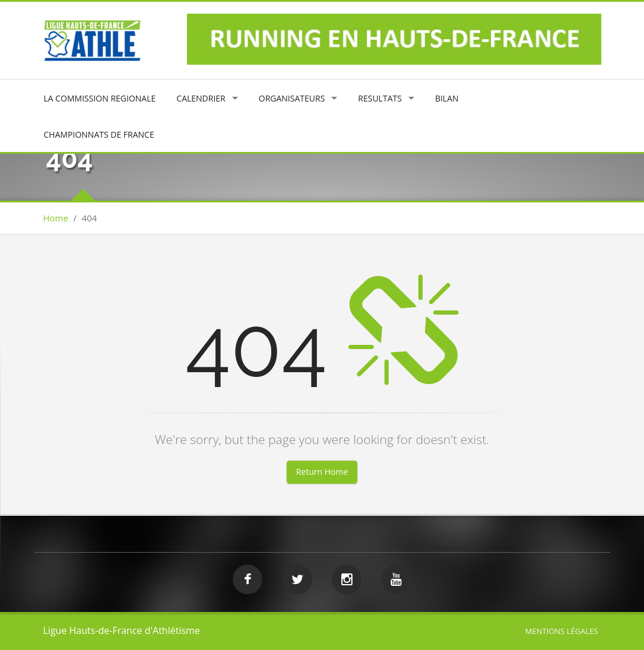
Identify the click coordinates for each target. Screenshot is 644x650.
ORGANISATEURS (292, 98)
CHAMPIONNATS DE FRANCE (99, 134)
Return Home (322, 472)
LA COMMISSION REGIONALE (100, 98)
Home (56, 218)
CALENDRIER (201, 98)
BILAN (447, 98)
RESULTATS (380, 98)
